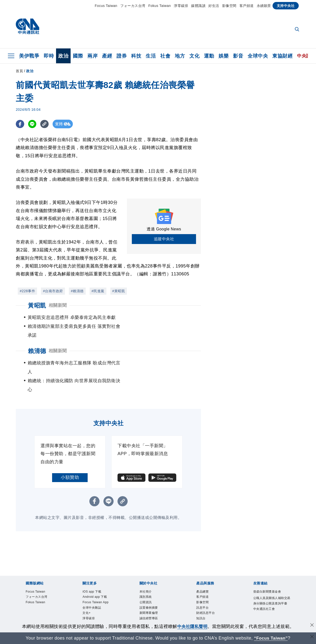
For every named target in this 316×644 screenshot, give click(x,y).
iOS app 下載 (92, 565)
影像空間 (229, 6)
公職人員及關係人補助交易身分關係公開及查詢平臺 (272, 574)
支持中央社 (286, 6)
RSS (200, 603)
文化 (194, 56)
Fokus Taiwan (160, 6)
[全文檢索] (297, 30)
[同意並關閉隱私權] (312, 626)
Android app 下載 (95, 571)
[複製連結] (45, 124)
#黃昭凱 (119, 291)
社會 (165, 56)
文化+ (87, 587)
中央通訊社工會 (264, 582)
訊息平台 (202, 581)
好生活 (214, 6)
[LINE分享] (33, 124)
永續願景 (264, 6)
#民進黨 (98, 291)
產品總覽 (202, 565)
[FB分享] (20, 124)
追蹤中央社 (164, 239)
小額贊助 (70, 451)
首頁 (19, 71)
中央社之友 (204, 598)
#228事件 (27, 291)
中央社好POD (92, 609)
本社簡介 (146, 565)
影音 (238, 56)
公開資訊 (146, 576)
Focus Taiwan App (96, 576)
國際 (78, 56)
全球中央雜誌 (92, 581)
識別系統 (146, 571)
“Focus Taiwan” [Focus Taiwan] (271, 638)
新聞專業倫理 (149, 587)
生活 (151, 56)
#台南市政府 (53, 291)
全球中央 (258, 56)
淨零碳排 (181, 6)
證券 (122, 56)
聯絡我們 (146, 603)
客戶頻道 (247, 6)
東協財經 (282, 56)
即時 (49, 56)
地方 (180, 56)
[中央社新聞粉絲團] (158, 620)
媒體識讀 (198, 6)
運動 (209, 56)
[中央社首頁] (28, 28)
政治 (63, 56)
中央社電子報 (92, 603)
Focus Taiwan (106, 6)
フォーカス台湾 (133, 6)
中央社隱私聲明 (192, 626)
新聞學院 (89, 598)
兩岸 (92, 56)
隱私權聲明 (147, 598)
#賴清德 (77, 291)
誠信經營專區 (149, 592)
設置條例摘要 (149, 581)
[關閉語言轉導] (312, 637)
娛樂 (224, 56)
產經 (107, 56)
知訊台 (201, 592)
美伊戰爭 (29, 56)
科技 (136, 56)
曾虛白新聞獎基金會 (267, 565)
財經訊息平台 (206, 587)
